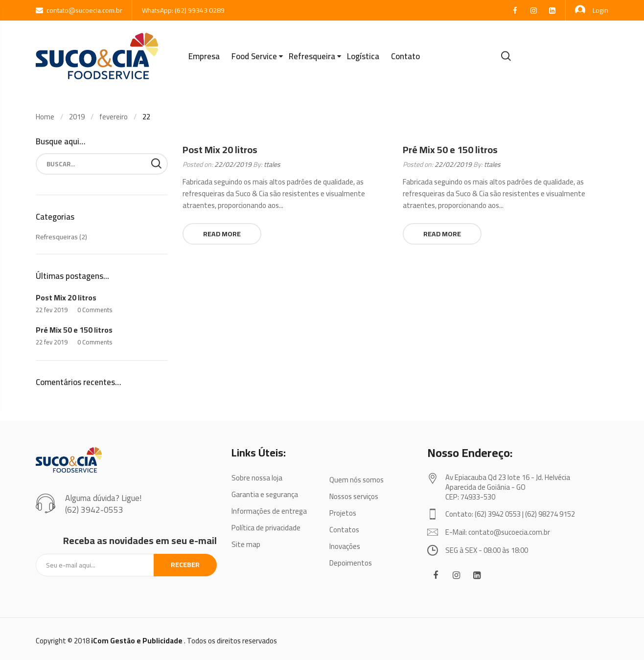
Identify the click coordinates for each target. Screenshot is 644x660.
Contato (405, 56)
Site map (246, 544)
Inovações (345, 546)
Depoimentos (351, 563)
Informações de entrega (269, 511)
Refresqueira (312, 56)
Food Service (254, 56)
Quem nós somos (356, 480)
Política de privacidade (266, 528)
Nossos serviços (354, 496)
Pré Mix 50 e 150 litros (450, 149)
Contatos (344, 530)
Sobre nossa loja (257, 478)
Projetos (343, 513)
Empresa (204, 56)
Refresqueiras (57, 237)
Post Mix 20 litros (220, 149)
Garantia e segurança (265, 494)
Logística (363, 56)
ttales (272, 164)
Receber (185, 565)
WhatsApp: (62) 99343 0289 (183, 10)
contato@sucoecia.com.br (79, 10)
